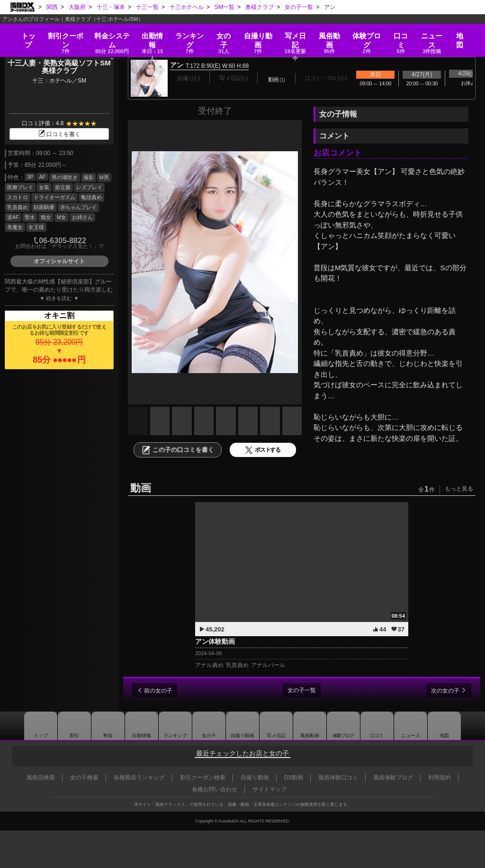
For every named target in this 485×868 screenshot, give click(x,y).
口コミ (405, 34)
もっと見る (459, 489)
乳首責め (18, 207)
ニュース (436, 34)
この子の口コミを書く (178, 450)
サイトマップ (269, 789)
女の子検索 (84, 777)
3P (30, 177)
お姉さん (82, 217)
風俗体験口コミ (338, 777)
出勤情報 (136, 726)
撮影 (89, 177)
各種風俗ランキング (139, 777)
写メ (297, 34)
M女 (62, 217)
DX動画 (294, 777)
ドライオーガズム (54, 197)
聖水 (30, 217)
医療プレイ (20, 187)
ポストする (263, 450)
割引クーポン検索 (203, 777)
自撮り (259, 34)
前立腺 (63, 187)
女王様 (36, 227)
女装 (44, 187)
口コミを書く (59, 134)
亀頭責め (91, 197)
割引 (61, 34)
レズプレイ (89, 187)
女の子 (225, 34)
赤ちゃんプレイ (78, 207)
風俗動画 (333, 34)
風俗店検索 (41, 777)
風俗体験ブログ (393, 777)
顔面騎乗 (44, 207)
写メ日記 (277, 726)
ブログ (370, 34)
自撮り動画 (242, 726)
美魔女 (15, 227)
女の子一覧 (302, 690)
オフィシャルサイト (59, 261)
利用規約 (440, 777)
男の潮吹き (65, 177)
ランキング (190, 34)
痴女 (46, 217)
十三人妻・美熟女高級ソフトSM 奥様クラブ (63, 67)
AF (42, 177)
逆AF (13, 217)
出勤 (151, 34)
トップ (24, 31)
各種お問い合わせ (215, 789)
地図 (464, 31)
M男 (104, 177)
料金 (109, 34)
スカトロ (18, 197)
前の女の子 (162, 691)
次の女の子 (442, 691)
